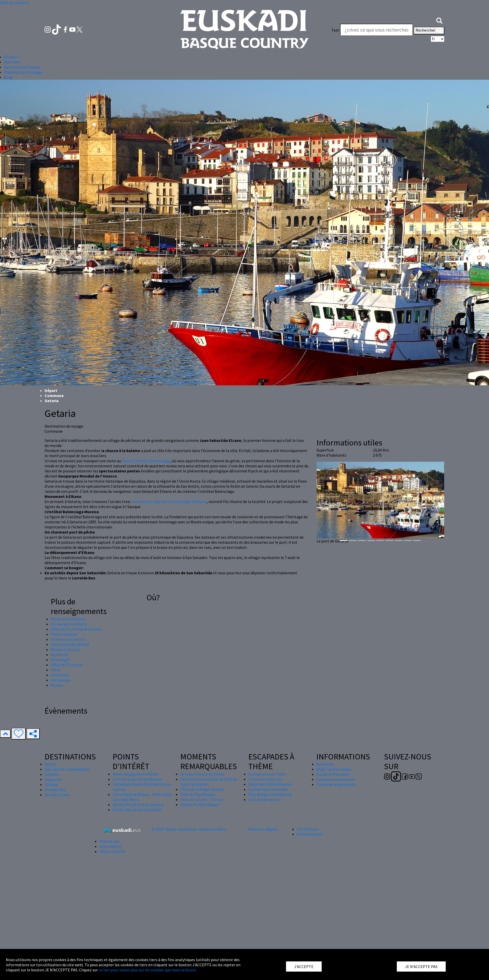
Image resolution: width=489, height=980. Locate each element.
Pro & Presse (308, 829)
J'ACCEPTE (304, 967)
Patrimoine (61, 680)
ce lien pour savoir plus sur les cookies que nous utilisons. (148, 970)
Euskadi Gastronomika (268, 789)
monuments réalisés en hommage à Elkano (169, 501)
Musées (57, 685)
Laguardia (53, 779)
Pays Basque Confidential (270, 794)
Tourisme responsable (336, 784)
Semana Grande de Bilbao (202, 774)
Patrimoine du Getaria (70, 644)
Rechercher (429, 31)
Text (335, 30)
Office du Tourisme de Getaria (76, 629)
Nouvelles (325, 764)
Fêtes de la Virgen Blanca (202, 789)
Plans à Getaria (64, 634)
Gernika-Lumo (57, 795)
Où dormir (59, 655)
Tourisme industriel (265, 779)
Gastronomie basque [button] (22, 67)
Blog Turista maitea (334, 769)
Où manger (60, 660)
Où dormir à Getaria (68, 619)
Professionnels (310, 834)
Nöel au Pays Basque (198, 794)
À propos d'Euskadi (333, 774)
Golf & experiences (264, 799)
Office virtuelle (112, 851)
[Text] (376, 30)
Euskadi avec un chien (267, 774)
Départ (51, 390)
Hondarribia (55, 790)
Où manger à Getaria (69, 624)
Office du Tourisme (67, 665)
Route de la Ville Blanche (270, 784)
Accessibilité (110, 846)
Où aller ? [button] (12, 57)
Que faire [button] (12, 62)
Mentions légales (263, 829)
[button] (439, 20)
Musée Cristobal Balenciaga (146, 461)
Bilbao (50, 764)
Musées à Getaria (65, 649)
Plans (56, 670)
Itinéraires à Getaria (68, 639)
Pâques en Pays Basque (200, 805)
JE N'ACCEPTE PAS (421, 967)
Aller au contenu (14, 3)
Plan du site (110, 841)
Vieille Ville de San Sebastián (137, 810)
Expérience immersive (335, 779)
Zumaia (51, 784)
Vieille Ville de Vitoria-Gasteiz (138, 805)
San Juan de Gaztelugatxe (67, 769)
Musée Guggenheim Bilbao (136, 774)
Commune (54, 396)
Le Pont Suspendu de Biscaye (137, 779)
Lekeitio (52, 774)
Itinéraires (60, 675)
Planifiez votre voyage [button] (23, 72)
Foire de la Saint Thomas (202, 799)
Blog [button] (8, 77)
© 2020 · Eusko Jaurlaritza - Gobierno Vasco (189, 829)
